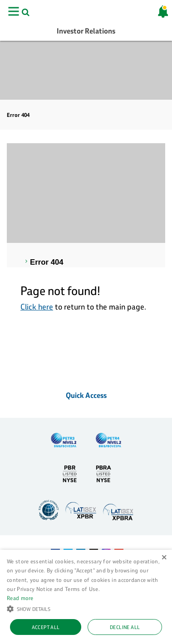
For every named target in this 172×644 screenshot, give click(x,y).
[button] (86, 608)
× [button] (164, 558)
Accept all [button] (46, 627)
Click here (37, 307)
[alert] (86, 597)
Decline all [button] (125, 627)
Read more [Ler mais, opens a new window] (20, 598)
